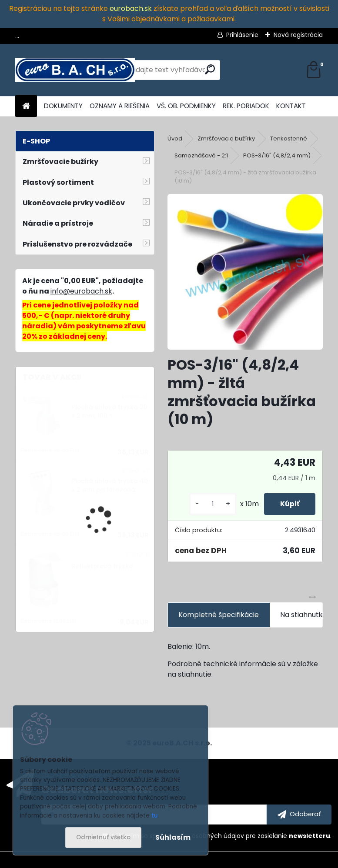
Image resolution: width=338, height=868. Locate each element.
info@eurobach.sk (81, 291)
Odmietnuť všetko (103, 837)
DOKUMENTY (63, 106)
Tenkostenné (289, 139)
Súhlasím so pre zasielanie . (221, 836)
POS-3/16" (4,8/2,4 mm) (277, 155)
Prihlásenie (242, 35)
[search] (210, 69)
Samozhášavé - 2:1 (201, 155)
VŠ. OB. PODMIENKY (186, 106)
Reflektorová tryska (102, 566)
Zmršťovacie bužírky (226, 139)
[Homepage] (26, 106)
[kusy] (210, 504)
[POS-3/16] (245, 272)
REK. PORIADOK (246, 106)
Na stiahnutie (302, 615)
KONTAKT (291, 106)
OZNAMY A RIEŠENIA (120, 106)
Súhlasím (173, 837)
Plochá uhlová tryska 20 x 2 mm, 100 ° (110, 412)
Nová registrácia (298, 35)
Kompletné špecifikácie (219, 615)
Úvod (175, 139)
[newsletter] (299, 815)
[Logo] (75, 70)
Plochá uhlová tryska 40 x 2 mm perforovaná (110, 486)
